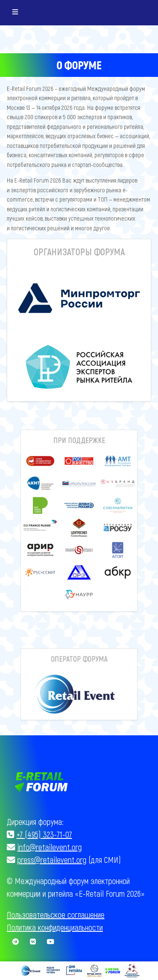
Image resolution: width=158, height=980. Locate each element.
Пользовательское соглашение (56, 914)
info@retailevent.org (50, 847)
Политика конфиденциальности (55, 927)
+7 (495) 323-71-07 (44, 834)
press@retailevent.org (52, 860)
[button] (47, 490)
